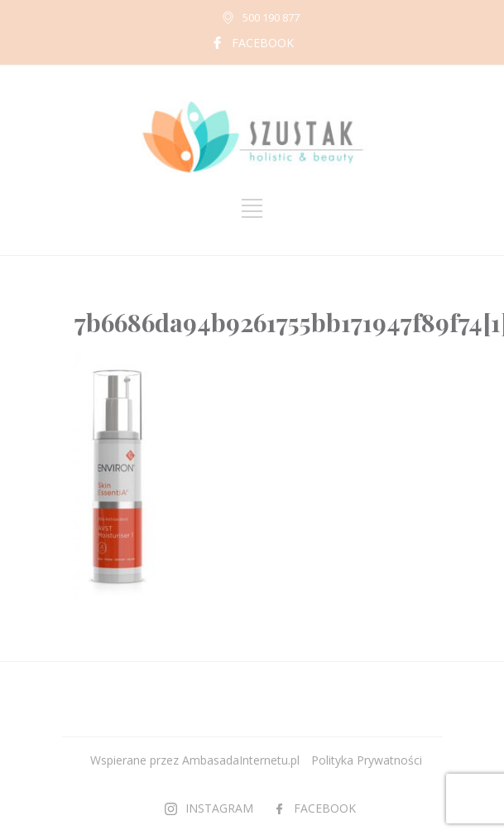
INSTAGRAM (219, 808)
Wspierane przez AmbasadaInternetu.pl (195, 760)
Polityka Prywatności (367, 760)
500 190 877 (271, 17)
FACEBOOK (263, 43)
